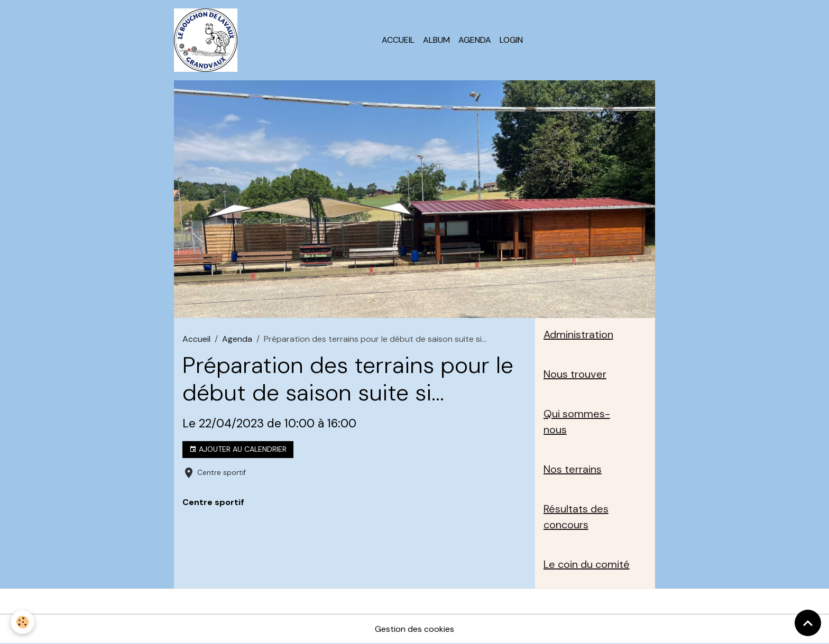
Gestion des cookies (414, 629)
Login (511, 40)
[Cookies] (22, 622)
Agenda (475, 40)
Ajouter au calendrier (238, 449)
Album (436, 40)
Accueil (398, 40)
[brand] (208, 40)
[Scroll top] (808, 623)
